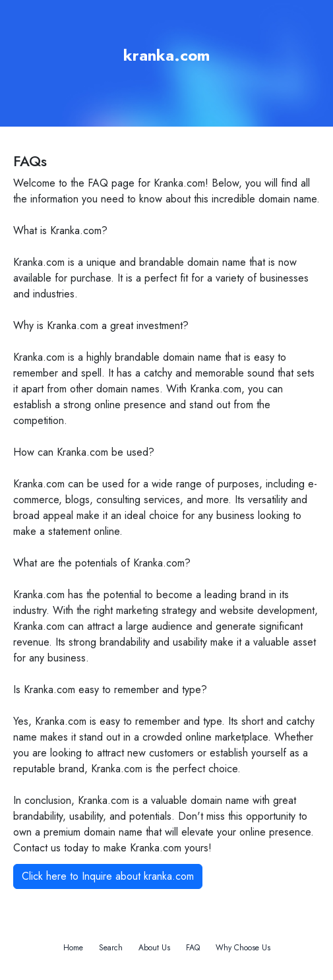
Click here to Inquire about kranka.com (108, 876)
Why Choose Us (243, 948)
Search (111, 948)
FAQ (193, 948)
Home (73, 948)
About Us (154, 948)
